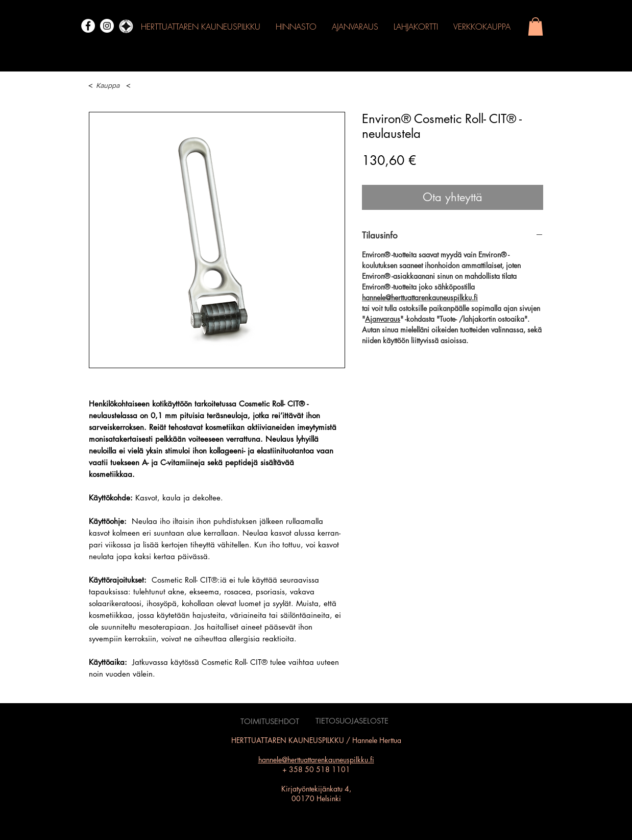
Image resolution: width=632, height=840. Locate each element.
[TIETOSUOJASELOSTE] (352, 721)
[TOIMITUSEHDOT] (270, 722)
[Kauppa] (107, 86)
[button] (536, 27)
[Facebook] (88, 26)
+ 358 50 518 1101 (316, 769)
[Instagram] (107, 26)
